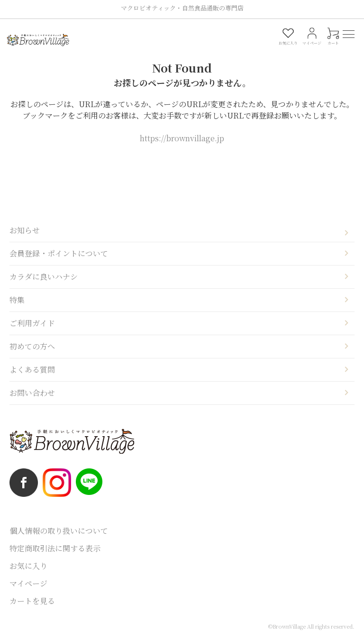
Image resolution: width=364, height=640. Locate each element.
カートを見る (32, 601)
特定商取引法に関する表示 (55, 548)
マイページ (28, 583)
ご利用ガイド (32, 323)
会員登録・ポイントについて (59, 253)
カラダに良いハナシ (44, 277)
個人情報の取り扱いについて (59, 531)
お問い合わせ (32, 393)
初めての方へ (32, 346)
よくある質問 (32, 370)
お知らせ (25, 230)
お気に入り (28, 566)
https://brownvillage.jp (182, 138)
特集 (17, 300)
